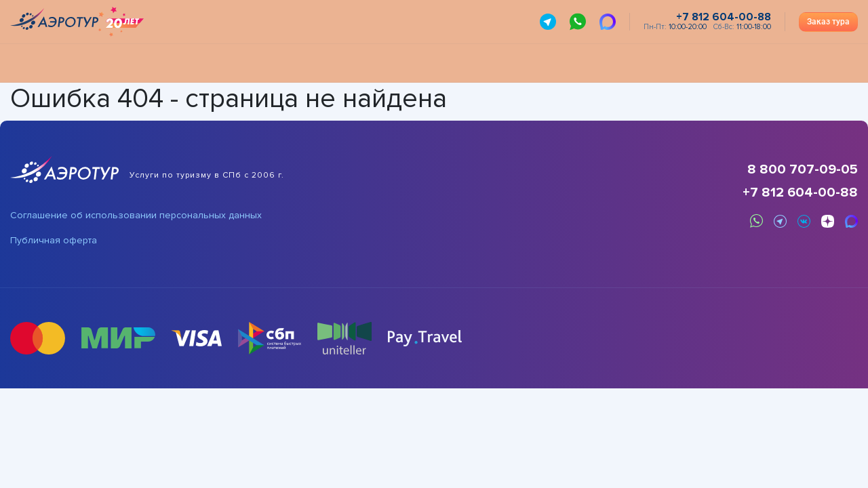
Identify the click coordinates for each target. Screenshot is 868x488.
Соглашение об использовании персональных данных (136, 216)
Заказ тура (828, 22)
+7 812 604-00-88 (800, 192)
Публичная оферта (54, 241)
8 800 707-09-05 (803, 169)
